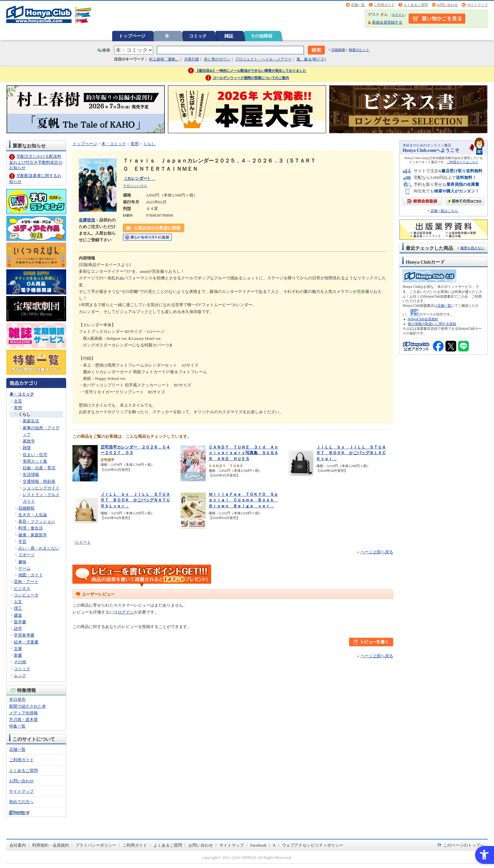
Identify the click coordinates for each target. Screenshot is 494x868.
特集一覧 (17, 726)
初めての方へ (21, 802)
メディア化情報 (23, 713)
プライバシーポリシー (96, 845)
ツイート (83, 542)
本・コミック (22, 394)
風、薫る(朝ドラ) (311, 59)
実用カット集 (35, 461)
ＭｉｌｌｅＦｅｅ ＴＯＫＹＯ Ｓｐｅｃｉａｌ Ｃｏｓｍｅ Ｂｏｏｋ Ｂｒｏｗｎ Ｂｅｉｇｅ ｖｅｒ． (243, 500)
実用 (18, 408)
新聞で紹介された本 (28, 706)
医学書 (20, 622)
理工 (18, 608)
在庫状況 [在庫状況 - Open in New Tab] (87, 220)
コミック (198, 36)
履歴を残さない (472, 248)
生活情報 (31, 474)
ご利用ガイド (384, 5)
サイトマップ (477, 5)
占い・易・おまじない (39, 548)
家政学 (29, 441)
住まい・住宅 (35, 455)
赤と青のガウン (217, 59)
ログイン (398, 15)
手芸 (22, 542)
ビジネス (22, 588)
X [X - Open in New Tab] (274, 845)
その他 (20, 662)
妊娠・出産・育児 (39, 468)
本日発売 (17, 699)
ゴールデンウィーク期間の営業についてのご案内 (251, 78)
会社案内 (18, 845)
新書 (18, 655)
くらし (24, 414)
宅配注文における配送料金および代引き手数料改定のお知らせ (36, 162)
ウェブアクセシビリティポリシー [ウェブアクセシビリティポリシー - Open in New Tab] (313, 845)
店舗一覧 (358, 5)
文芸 (18, 401)
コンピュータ (26, 595)
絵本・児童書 (26, 642)
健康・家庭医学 (33, 535)
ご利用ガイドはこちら (462, 162)
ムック (20, 675)
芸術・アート (26, 582)
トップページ (132, 36)
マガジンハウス (135, 186)
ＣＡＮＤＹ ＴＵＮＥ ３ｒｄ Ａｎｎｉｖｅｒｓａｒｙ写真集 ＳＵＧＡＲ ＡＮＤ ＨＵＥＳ (243, 453)
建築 (18, 615)
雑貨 (27, 448)
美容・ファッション (37, 521)
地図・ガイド (31, 575)
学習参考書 (24, 635)
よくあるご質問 (416, 5)
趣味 (22, 562)
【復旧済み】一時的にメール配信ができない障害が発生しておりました (251, 71)
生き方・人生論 (33, 515)
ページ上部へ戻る (377, 552)
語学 (18, 628)
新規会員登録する (387, 22)
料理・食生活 (31, 528)
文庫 (18, 649)
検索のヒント (359, 50)
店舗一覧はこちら (444, 211)
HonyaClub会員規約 (423, 319)
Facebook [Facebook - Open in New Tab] (258, 845)
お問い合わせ (447, 5)
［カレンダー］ (139, 178)
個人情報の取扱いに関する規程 (432, 324)
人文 (18, 602)
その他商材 (261, 36)
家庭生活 (31, 421)
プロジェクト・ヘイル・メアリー (263, 59)
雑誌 (229, 36)
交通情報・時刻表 (39, 481)
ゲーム (24, 568)
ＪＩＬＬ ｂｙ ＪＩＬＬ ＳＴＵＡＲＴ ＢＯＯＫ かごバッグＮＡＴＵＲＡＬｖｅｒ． (135, 500)
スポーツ (26, 555)
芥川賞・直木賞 (23, 720)
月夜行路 (192, 59)
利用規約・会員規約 (51, 845)
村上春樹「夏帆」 (164, 59)
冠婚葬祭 (26, 508)
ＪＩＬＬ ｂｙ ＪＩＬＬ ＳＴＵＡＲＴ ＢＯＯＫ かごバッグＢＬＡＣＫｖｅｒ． (351, 453)
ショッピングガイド (41, 488)
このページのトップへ (464, 845)
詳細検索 (338, 50)
